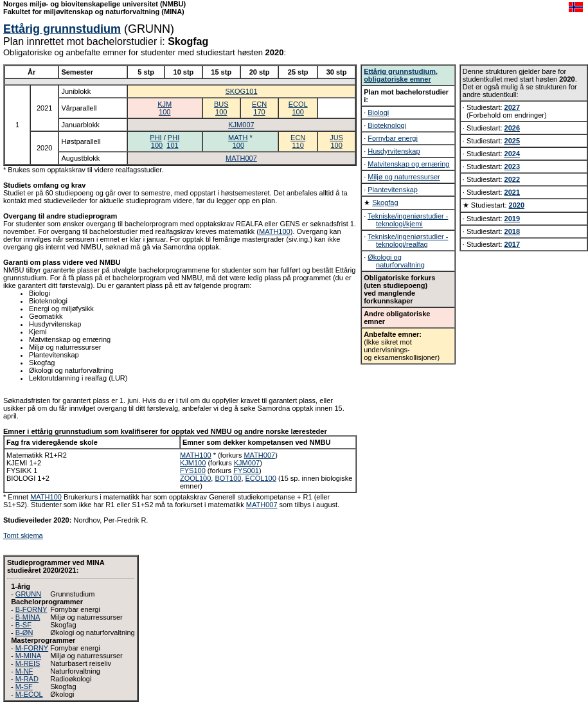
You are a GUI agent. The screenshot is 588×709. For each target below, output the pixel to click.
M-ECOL (29, 694)
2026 (512, 128)
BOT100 (228, 478)
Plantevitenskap (393, 190)
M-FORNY (32, 648)
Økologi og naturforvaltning (396, 261)
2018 (512, 231)
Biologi (378, 112)
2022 (512, 179)
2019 (512, 219)
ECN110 (298, 141)
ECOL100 (298, 108)
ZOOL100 (195, 478)
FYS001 (246, 471)
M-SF (24, 687)
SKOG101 (241, 91)
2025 (512, 141)
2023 (512, 166)
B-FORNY (31, 609)
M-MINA (28, 656)
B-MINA (28, 617)
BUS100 (221, 108)
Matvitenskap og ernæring (408, 164)
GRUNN (28, 594)
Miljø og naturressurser (404, 177)
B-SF (23, 625)
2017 (512, 244)
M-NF (24, 671)
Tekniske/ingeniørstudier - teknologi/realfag (408, 240)
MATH (238, 138)
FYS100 (193, 471)
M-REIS (28, 663)
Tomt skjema (23, 535)
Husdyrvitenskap (394, 151)
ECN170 (259, 108)
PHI (156, 138)
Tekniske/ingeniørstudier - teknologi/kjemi (408, 220)
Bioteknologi (387, 125)
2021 (512, 192)
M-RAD (27, 679)
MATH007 (241, 158)
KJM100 (165, 108)
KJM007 (241, 125)
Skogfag (385, 202)
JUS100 (336, 141)
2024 (512, 154)
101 (172, 145)
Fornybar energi (393, 138)
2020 (517, 205)
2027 (512, 107)
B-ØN (24, 633)
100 (157, 145)
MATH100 (275, 231)
